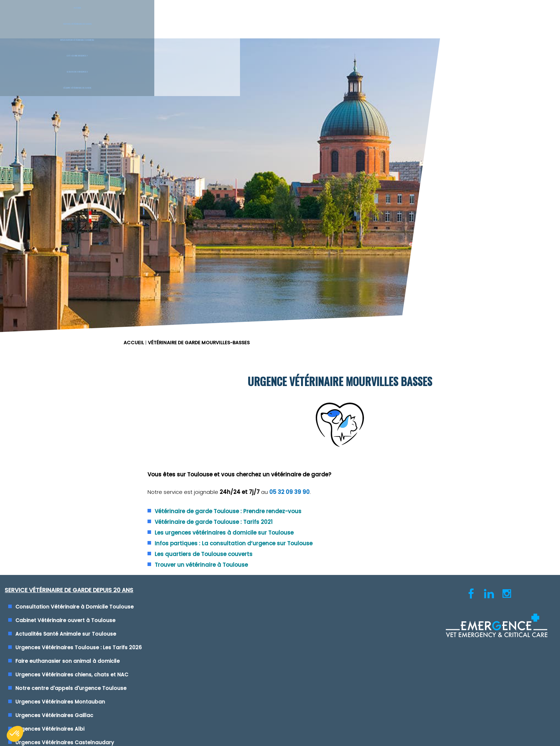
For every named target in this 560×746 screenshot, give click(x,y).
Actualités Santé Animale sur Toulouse (72, 362)
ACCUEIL (294, 55)
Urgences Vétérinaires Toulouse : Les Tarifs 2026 (85, 376)
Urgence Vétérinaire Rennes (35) (333, 430)
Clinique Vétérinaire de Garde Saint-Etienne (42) (354, 444)
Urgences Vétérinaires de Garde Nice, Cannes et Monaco (365, 349)
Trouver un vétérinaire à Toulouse (351, 294)
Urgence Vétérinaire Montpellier (332, 390)
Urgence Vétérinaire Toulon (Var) (334, 403)
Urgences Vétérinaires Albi (56, 457)
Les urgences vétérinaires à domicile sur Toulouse (374, 262)
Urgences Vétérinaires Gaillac (61, 444)
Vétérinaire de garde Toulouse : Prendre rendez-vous (378, 240)
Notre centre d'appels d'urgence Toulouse (77, 417)
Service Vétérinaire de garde (140, 18)
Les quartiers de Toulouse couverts (354, 283)
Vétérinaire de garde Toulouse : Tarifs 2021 (364, 251)
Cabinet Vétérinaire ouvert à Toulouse (72, 349)
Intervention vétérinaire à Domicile (237, 18)
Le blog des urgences (420, 18)
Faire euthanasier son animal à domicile (74, 390)
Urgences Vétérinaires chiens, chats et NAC (78, 403)
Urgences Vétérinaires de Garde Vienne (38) (349, 362)
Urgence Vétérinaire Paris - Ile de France (343, 417)
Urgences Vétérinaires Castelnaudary (71, 471)
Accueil (47, 18)
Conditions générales (280, 562)
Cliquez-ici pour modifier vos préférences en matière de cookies (280, 570)
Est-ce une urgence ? (327, 18)
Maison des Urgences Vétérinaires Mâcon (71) (351, 457)
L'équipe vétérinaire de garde (513, 18)
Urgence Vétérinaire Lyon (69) (330, 335)
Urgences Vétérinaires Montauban (67, 430)
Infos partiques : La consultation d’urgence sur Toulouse (384, 272)
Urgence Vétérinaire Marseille (329, 376)
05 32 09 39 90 (439, 222)
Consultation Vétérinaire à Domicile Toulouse (81, 335)
